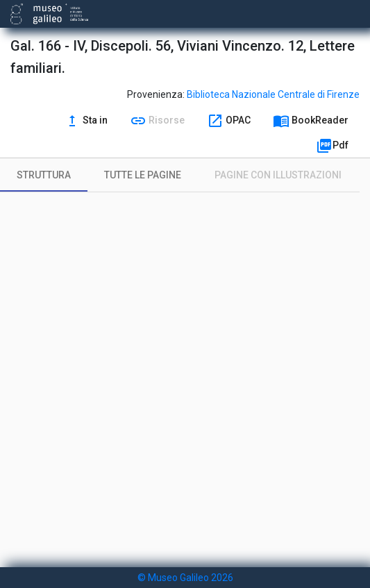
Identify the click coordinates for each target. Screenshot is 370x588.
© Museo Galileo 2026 (185, 578)
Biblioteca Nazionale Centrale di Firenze (273, 94)
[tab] (44, 175)
